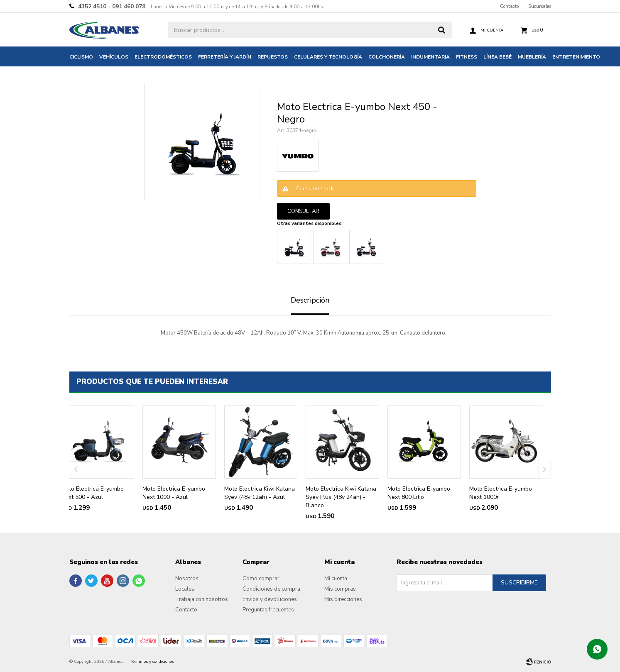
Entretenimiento (576, 57)
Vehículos (114, 57)
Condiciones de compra (271, 589)
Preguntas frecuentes (268, 610)
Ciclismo (81, 57)
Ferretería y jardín (225, 57)
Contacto (509, 6)
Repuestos (273, 57)
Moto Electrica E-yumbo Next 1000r (501, 493)
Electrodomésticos (163, 57)
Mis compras (340, 589)
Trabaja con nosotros (202, 599)
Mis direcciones (343, 599)
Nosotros (187, 579)
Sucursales (540, 6)
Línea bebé (497, 57)
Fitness (467, 57)
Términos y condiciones (152, 662)
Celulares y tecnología (328, 57)
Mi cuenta (336, 579)
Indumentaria (430, 57)
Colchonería (387, 57)
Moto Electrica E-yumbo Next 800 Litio (419, 493)
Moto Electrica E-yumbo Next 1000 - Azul (174, 493)
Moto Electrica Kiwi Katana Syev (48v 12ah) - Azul (260, 493)
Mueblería (532, 57)
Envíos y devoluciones (270, 599)
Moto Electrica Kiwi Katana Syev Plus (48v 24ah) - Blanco (341, 497)
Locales (185, 589)
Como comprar (261, 579)
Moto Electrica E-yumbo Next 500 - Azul (92, 493)
